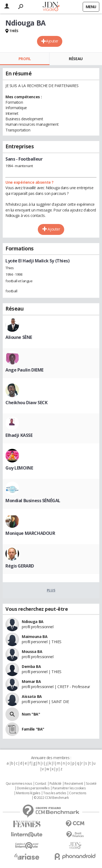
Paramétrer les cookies (69, 788)
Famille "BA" (33, 729)
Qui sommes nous (19, 784)
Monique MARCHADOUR (30, 533)
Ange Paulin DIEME (24, 370)
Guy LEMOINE (19, 468)
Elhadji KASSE (19, 435)
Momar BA (31, 681)
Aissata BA (32, 696)
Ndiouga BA (33, 622)
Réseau (76, 59)
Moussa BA (32, 651)
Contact (41, 784)
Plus (51, 590)
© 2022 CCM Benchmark (51, 798)
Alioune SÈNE (19, 337)
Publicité (55, 784)
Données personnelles (33, 788)
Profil (25, 59)
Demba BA (31, 666)
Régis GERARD (20, 566)
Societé (91, 784)
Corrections (78, 793)
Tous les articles (55, 793)
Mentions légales (28, 793)
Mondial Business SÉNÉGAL (33, 501)
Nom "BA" (31, 714)
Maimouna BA (35, 637)
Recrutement (74, 784)
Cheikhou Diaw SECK (26, 403)
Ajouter (52, 41)
